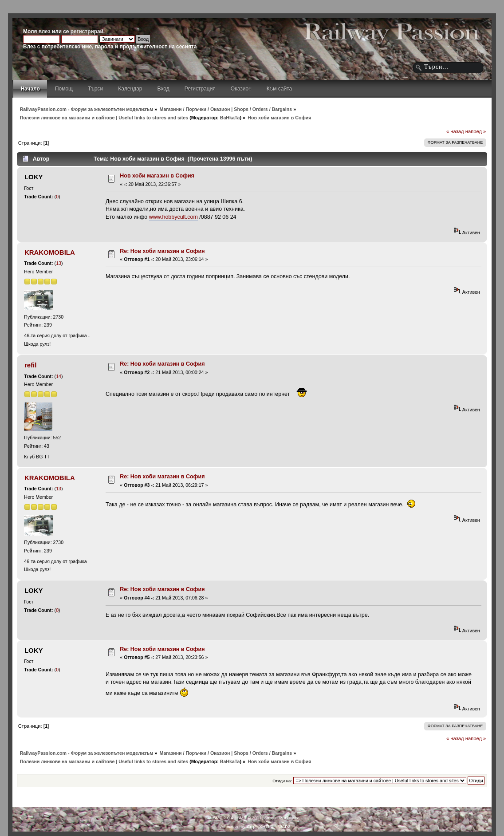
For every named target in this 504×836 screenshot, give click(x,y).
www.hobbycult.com (173, 217)
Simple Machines (281, 818)
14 (59, 376)
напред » (476, 131)
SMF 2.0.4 (223, 818)
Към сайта (280, 89)
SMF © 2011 (249, 818)
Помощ (64, 89)
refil (30, 365)
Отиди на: (282, 781)
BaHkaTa (230, 118)
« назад (455, 131)
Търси (95, 89)
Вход (163, 89)
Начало (30, 89)
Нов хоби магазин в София (157, 176)
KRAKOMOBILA (50, 252)
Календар (130, 89)
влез (45, 32)
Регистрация (200, 89)
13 (59, 263)
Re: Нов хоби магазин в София (162, 251)
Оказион (241, 89)
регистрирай (87, 32)
